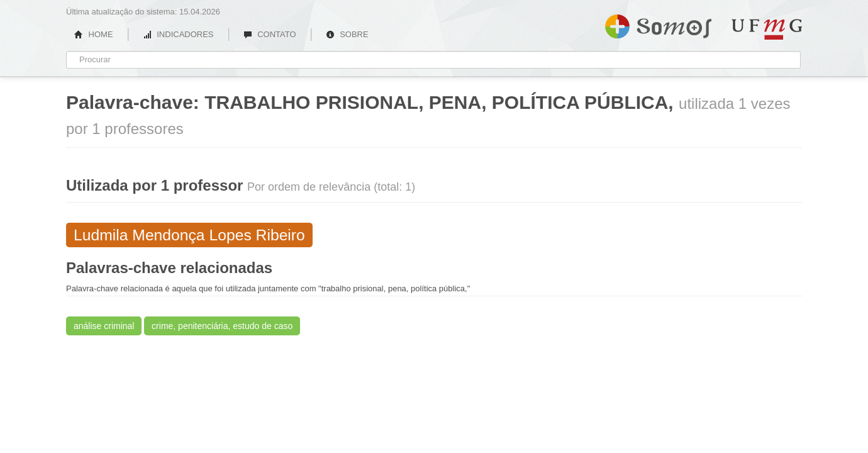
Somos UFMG (658, 24)
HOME (94, 34)
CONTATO (270, 34)
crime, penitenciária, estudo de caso (222, 326)
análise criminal (104, 326)
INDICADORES (178, 34)
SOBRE (347, 34)
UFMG (767, 29)
